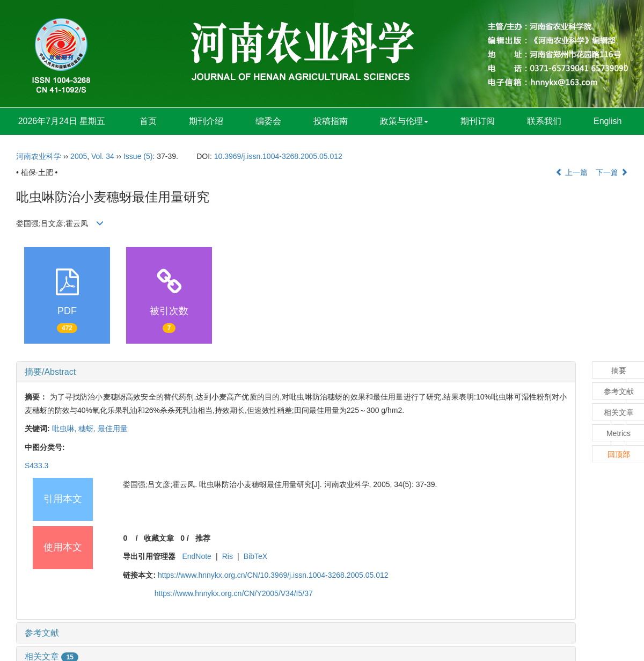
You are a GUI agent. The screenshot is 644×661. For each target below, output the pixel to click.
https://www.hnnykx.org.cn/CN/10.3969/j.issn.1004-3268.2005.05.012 (273, 575)
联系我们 (544, 121)
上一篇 (572, 172)
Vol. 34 (103, 156)
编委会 (268, 121)
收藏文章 (159, 538)
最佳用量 (113, 428)
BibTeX (255, 556)
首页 (148, 121)
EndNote (196, 556)
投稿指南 (331, 121)
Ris (228, 556)
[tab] (296, 372)
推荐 (203, 538)
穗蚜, (88, 428)
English (608, 121)
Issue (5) (138, 156)
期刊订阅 (478, 121)
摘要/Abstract (50, 372)
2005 (79, 156)
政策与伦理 (404, 121)
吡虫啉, (65, 428)
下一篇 (612, 172)
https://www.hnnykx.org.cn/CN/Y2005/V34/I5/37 (234, 593)
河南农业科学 (39, 156)
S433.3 (36, 466)
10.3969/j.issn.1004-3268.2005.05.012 (278, 156)
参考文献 (42, 633)
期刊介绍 (206, 121)
